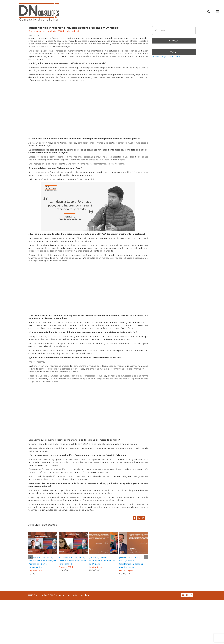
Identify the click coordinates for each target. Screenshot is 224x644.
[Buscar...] (174, 31)
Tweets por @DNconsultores (166, 56)
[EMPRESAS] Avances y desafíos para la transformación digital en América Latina (131, 564)
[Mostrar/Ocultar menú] (218, 12)
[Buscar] (156, 31)
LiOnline (87, 595)
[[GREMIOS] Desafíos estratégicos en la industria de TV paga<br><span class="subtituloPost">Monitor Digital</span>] (103, 534)
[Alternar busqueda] (208, 12)
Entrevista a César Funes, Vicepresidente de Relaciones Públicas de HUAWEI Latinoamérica (42, 564)
